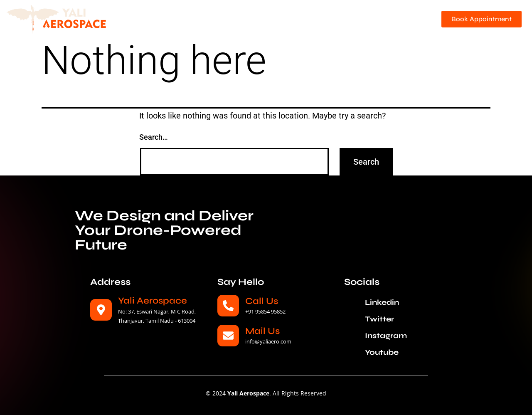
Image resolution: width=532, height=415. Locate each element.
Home (173, 15)
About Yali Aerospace (229, 15)
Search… (154, 137)
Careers (361, 25)
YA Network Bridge (305, 15)
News (407, 15)
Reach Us (401, 25)
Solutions (366, 15)
